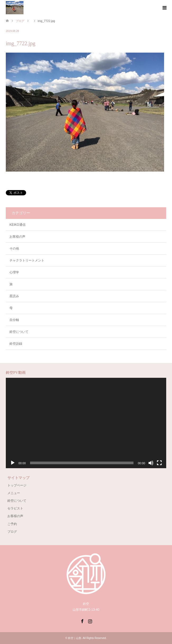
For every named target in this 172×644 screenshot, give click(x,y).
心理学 (14, 272)
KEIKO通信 (18, 225)
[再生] (13, 463)
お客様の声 (17, 237)
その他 (14, 249)
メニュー (14, 493)
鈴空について (19, 332)
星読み (14, 296)
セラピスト (15, 508)
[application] (86, 423)
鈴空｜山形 (75, 638)
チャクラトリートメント (27, 260)
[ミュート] (151, 463)
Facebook (82, 621)
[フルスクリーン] (159, 463)
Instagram (90, 621)
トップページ (17, 485)
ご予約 (12, 524)
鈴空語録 (16, 344)
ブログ (12, 532)
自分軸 (14, 320)
